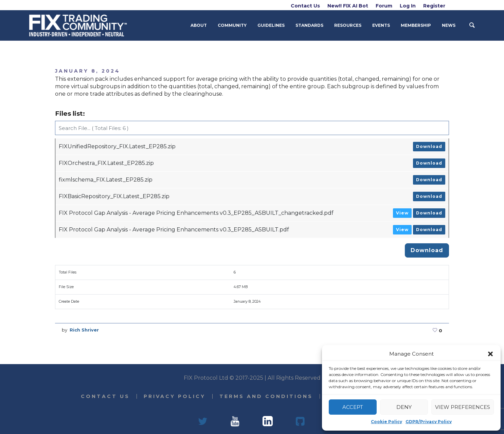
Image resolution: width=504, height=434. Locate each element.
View (402, 213)
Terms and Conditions (266, 396)
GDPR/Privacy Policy (429, 422)
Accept (353, 407)
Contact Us (105, 396)
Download (429, 146)
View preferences (463, 407)
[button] (490, 354)
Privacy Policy (175, 396)
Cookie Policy (386, 422)
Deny (404, 407)
